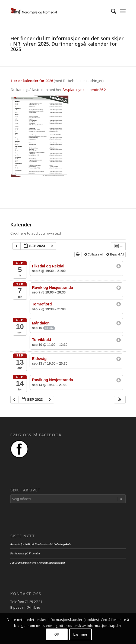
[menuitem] (111, 11)
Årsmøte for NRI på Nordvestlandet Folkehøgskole (41, 544)
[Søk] (111, 11)
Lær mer (80, 634)
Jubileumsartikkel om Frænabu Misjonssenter (38, 563)
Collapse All (94, 254)
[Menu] (123, 11)
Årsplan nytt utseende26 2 (84, 90)
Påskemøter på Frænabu (25, 553)
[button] (120, 400)
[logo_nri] (57, 11)
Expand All (116, 254)
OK (57, 634)
